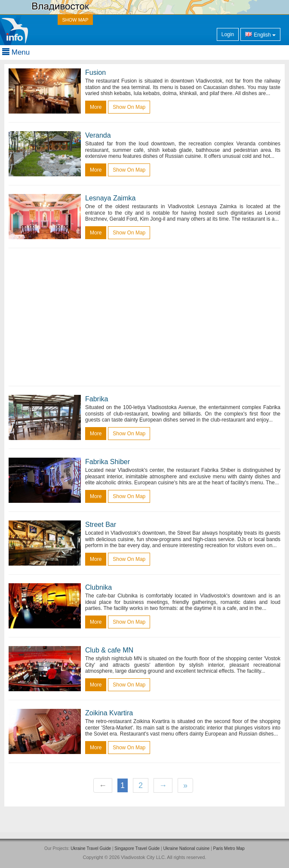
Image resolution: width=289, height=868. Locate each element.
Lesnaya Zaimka (110, 198)
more (96, 107)
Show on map (129, 107)
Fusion (95, 72)
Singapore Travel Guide (137, 848)
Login (228, 34)
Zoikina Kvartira (109, 713)
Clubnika (98, 587)
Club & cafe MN (109, 650)
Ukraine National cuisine (187, 848)
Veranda (98, 135)
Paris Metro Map (229, 848)
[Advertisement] (144, 317)
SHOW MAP (75, 20)
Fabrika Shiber (108, 462)
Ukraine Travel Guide (91, 848)
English (260, 34)
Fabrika (97, 399)
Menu (16, 52)
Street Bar (101, 525)
